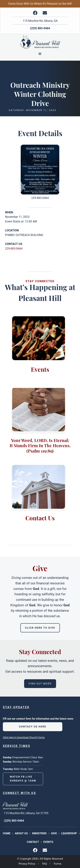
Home (7, 833)
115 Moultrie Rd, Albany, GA (40, 21)
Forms (58, 864)
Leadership (69, 833)
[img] (35, 13)
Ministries (39, 833)
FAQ (45, 864)
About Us (21, 833)
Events (48, 842)
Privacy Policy (27, 864)
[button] (40, 54)
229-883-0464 (14, 249)
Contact (33, 842)
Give (54, 833)
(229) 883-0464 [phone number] (14, 821)
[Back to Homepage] (40, 43)
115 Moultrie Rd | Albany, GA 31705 (26, 813)
